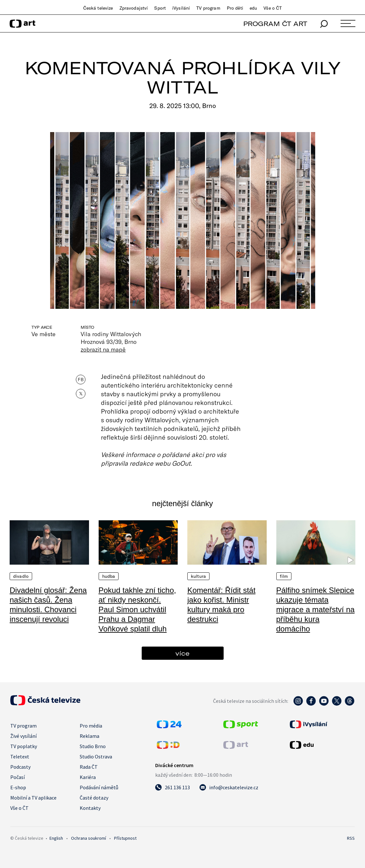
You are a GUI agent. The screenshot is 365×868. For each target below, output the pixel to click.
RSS (351, 838)
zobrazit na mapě (103, 349)
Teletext (20, 756)
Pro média (91, 726)
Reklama (89, 736)
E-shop (18, 787)
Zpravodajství (134, 8)
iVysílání (181, 8)
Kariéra (88, 777)
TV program (208, 8)
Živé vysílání (23, 736)
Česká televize (98, 8)
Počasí (18, 777)
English (56, 838)
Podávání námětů (99, 787)
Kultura (198, 576)
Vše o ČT (273, 8)
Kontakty (90, 808)
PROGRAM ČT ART (275, 24)
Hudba (109, 576)
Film (284, 576)
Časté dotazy (94, 798)
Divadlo (21, 576)
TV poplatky (24, 746)
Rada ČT (89, 767)
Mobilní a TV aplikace (33, 798)
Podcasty (20, 767)
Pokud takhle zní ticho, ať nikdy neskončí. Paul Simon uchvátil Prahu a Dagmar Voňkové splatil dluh (137, 609)
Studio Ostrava (96, 756)
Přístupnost (125, 838)
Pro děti (235, 8)
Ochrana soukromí (89, 838)
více (182, 653)
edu (253, 8)
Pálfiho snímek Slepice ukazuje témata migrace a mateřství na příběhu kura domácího (316, 609)
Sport (160, 8)
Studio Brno (93, 746)
